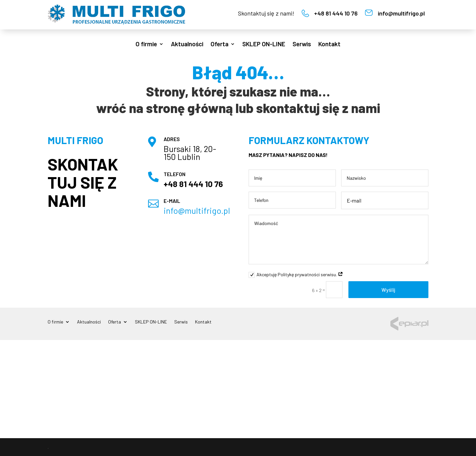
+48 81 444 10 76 (336, 13)
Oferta (219, 45)
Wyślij (388, 290)
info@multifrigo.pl (401, 13)
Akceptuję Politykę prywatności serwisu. (296, 275)
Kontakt (329, 45)
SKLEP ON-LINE (264, 45)
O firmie (146, 45)
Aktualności (187, 45)
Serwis (302, 45)
